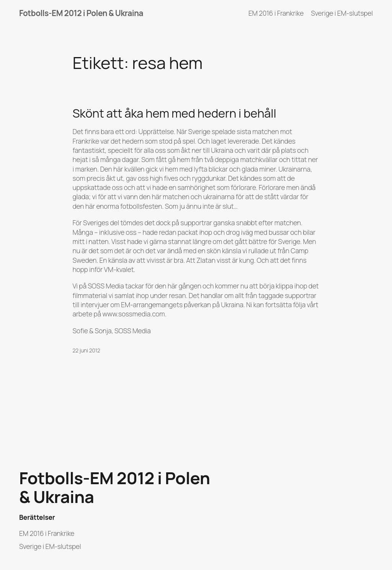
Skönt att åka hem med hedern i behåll (175, 113)
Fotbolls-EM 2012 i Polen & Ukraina (81, 13)
